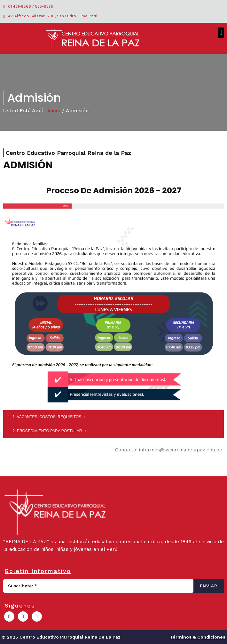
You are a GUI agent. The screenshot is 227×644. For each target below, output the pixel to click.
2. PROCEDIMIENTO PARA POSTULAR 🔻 (50, 431)
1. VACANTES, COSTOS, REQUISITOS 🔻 (50, 417)
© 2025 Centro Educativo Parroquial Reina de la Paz (61, 637)
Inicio (54, 111)
